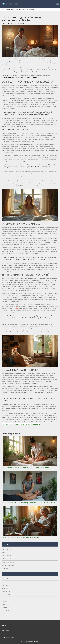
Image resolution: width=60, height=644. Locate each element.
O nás (3, 628)
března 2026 (6, 582)
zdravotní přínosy (26, 424)
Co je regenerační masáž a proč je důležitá (14, 75)
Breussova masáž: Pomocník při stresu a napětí (22, 538)
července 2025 (6, 608)
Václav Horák (5, 23)
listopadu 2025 (6, 595)
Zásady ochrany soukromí (8, 637)
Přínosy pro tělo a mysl (31, 75)
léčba (18, 308)
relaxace (17, 424)
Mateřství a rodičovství (9, 562)
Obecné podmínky (6, 630)
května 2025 (5, 614)
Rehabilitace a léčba (8, 559)
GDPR (3, 633)
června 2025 (5, 611)
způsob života (36, 424)
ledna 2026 (5, 588)
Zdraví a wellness (7, 549)
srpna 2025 (5, 604)
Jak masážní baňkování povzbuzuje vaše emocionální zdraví (27, 468)
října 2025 (5, 598)
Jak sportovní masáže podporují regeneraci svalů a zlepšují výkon (29, 503)
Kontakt (4, 635)
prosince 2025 (6, 592)
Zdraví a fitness (6, 556)
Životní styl (5, 568)
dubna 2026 (5, 579)
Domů (3, 9)
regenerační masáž (8, 424)
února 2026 (5, 585)
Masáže (4, 552)
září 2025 (5, 601)
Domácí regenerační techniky (30, 77)
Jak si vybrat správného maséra (44, 75)
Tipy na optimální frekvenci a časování (13, 77)
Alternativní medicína (8, 565)
